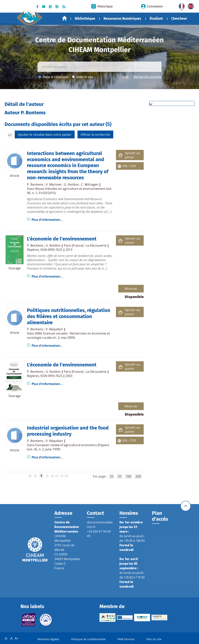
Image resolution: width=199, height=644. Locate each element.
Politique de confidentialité (88, 639)
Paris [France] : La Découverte (85, 245)
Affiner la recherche (95, 134)
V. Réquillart (54, 329)
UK (190, 6)
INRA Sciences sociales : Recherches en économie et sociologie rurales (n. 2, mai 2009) (68, 335)
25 (112, 476)
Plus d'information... (47, 220)
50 (120, 476)
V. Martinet (54, 184)
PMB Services (126, 639)
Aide (125, 77)
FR (180, 6)
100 (128, 476)
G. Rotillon (71, 184)
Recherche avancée (148, 77)
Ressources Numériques (122, 19)
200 (138, 476)
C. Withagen (90, 184)
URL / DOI (129, 166)
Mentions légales (48, 639)
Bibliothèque (85, 19)
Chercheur (179, 19)
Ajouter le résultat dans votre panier (45, 134)
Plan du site (154, 639)
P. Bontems (35, 184)
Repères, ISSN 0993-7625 (45, 250)
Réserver (131, 289)
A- (6, 638)
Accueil (64, 18)
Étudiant (156, 19)
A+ (17, 638)
